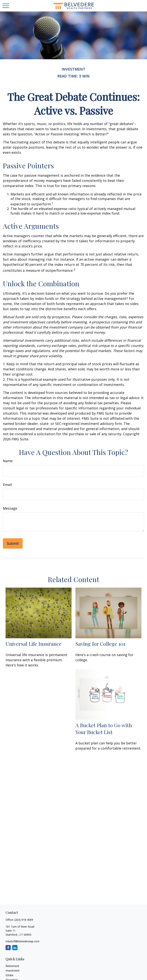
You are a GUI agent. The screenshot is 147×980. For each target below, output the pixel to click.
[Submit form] (13, 543)
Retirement (12, 966)
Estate (9, 975)
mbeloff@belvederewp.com (22, 941)
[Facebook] (8, 948)
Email (7, 485)
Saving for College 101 (100, 644)
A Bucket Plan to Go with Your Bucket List (104, 729)
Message (10, 508)
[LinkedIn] (15, 948)
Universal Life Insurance (33, 644)
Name (8, 461)
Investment (13, 971)
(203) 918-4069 (24, 920)
